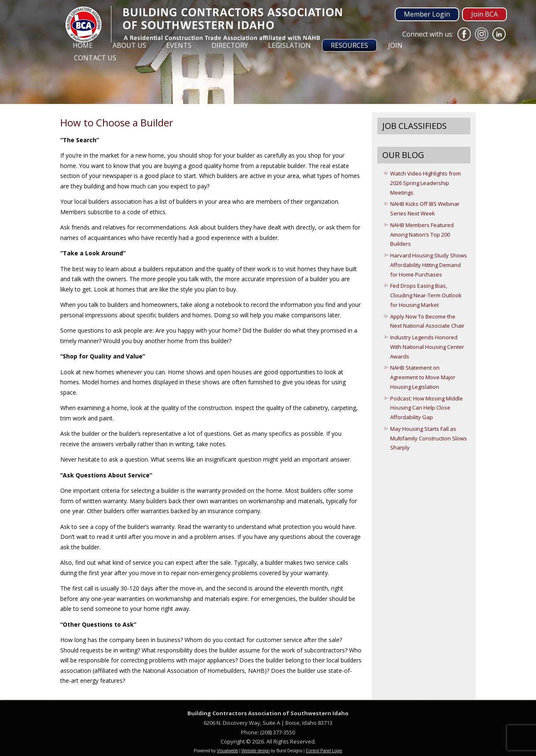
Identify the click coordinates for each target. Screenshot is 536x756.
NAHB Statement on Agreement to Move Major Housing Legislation (423, 377)
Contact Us (95, 58)
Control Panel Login (324, 751)
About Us (129, 45)
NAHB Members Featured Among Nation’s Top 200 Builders (422, 235)
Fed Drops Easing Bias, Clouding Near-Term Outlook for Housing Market (426, 295)
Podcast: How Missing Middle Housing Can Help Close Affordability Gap (427, 408)
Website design (256, 751)
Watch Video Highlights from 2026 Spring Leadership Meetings (425, 183)
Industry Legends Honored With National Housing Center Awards (427, 347)
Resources (349, 45)
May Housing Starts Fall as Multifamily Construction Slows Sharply (429, 438)
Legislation (289, 45)
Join (395, 45)
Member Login (427, 14)
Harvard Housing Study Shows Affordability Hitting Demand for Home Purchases (429, 265)
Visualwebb (227, 751)
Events (179, 45)
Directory (230, 45)
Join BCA (484, 14)
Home (83, 45)
